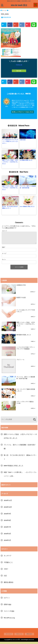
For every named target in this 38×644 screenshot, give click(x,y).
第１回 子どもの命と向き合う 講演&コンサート (10, 207)
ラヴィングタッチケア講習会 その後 (26, 405)
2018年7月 (7, 529)
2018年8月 (7, 523)
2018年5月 (7, 542)
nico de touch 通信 (19, 5)
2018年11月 (8, 503)
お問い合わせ (29, 636)
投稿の (7, 607)
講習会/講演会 (9, 585)
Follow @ (19, 65)
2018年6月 (7, 536)
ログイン (7, 600)
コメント (5, 231)
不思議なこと (8, 565)
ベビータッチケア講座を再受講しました (26, 392)
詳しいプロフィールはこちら (23, 112)
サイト (4, 262)
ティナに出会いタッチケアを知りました (26, 313)
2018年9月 (7, 516)
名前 (4, 249)
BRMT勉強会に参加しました (27, 207)
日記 (5, 578)
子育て (6, 571)
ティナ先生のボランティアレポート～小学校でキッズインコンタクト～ (10, 142)
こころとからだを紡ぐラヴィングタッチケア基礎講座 (26, 350)
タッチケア (8, 558)
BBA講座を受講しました (26, 160)
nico (7, 106)
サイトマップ (9, 636)
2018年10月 (8, 509)
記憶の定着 (23, 140)
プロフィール (20, 362)
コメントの (9, 613)
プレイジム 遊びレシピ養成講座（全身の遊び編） (28, 187)
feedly (19, 71)
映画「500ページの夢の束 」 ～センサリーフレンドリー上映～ (20, 476)
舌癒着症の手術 (21, 287)
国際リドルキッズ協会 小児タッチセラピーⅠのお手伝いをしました (10, 162)
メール (4, 256)
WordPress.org (9, 620)
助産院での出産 (21, 300)
